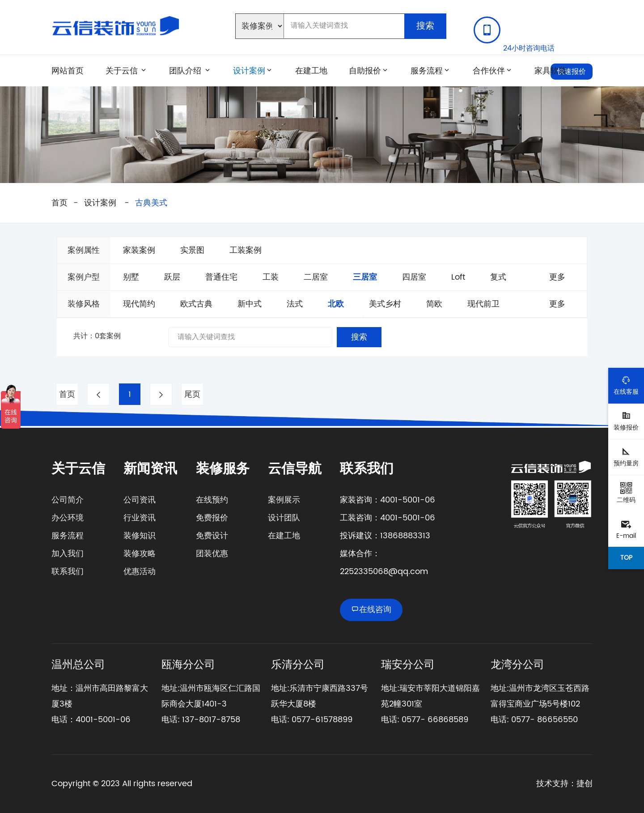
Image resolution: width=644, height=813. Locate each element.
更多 (557, 277)
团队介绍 (186, 71)
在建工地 (311, 71)
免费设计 (212, 536)
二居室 (316, 277)
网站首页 (68, 71)
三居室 (365, 277)
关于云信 (122, 71)
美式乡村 (385, 304)
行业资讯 (140, 518)
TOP (626, 558)
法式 (295, 304)
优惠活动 (140, 572)
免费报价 (212, 518)
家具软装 (551, 71)
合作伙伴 (489, 71)
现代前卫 (483, 304)
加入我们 (68, 554)
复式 (498, 277)
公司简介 (68, 500)
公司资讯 (140, 500)
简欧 (434, 304)
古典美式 (151, 203)
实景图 (192, 250)
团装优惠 (212, 554)
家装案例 (139, 250)
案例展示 (284, 500)
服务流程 (427, 71)
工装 (271, 277)
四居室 (414, 277)
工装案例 (246, 250)
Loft (458, 277)
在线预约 (212, 500)
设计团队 (284, 518)
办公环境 (68, 518)
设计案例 (249, 71)
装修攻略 (140, 554)
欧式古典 (196, 304)
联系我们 (68, 572)
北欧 (336, 304)
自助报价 (365, 71)
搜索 (425, 26)
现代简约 (139, 304)
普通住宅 (221, 277)
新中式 (250, 304)
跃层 (172, 277)
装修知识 (140, 536)
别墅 (131, 277)
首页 (59, 203)
